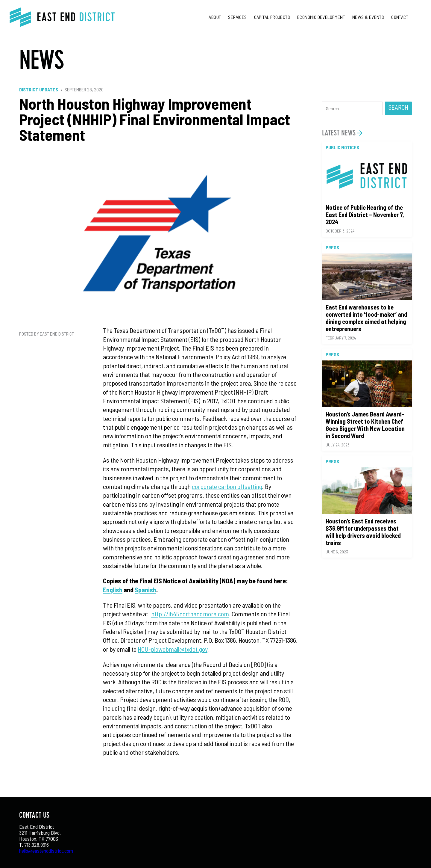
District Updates (39, 89)
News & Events (368, 17)
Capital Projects (272, 17)
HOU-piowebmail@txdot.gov (173, 649)
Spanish (145, 590)
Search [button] (398, 107)
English (113, 590)
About (215, 17)
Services (237, 17)
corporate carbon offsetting (227, 486)
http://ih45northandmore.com (190, 614)
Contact (400, 17)
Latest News (339, 133)
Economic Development (321, 17)
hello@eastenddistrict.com (46, 851)
